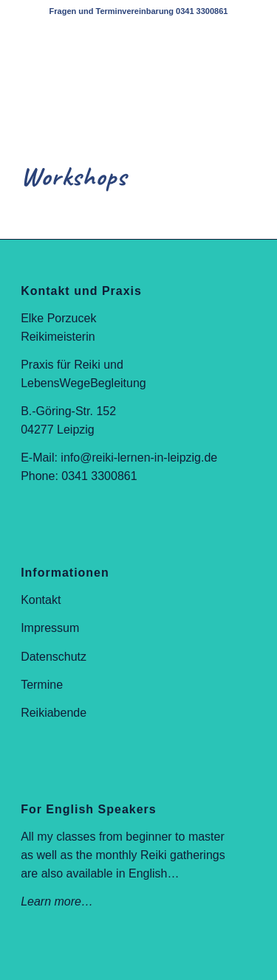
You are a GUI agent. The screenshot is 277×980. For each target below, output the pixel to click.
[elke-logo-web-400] (115, 52)
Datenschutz (54, 657)
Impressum (50, 628)
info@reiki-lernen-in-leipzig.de (139, 458)
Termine (42, 685)
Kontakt (41, 600)
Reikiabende (54, 713)
